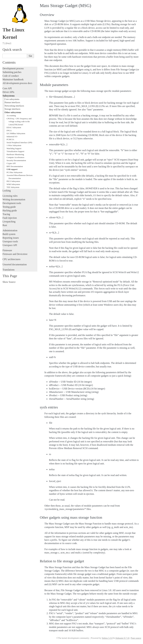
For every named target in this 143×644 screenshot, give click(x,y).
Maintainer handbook (13, 79)
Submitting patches (12, 72)
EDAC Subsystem (14, 127)
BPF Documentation (15, 166)
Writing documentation (14, 199)
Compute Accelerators (15, 157)
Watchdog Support (14, 148)
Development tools (12, 203)
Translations (8, 270)
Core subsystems (12, 99)
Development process (13, 68)
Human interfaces (12, 102)
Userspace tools (10, 241)
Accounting (11, 115)
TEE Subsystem (13, 187)
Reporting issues (11, 238)
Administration (10, 230)
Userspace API (10, 245)
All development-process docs (17, 83)
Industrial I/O (12, 136)
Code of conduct (11, 76)
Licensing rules (10, 196)
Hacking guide (10, 211)
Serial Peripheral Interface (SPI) (19, 142)
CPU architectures (11, 259)
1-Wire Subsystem (14, 145)
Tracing (6, 214)
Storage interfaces (12, 109)
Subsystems (8, 96)
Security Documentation (16, 160)
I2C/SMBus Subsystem (16, 133)
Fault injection (10, 218)
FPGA (9, 131)
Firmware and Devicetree (15, 254)
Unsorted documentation (15, 264)
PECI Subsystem (13, 181)
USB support (12, 169)
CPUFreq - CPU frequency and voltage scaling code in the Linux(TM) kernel (19, 122)
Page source (136, 638)
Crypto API (11, 163)
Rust (5, 225)
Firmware (7, 250)
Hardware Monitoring (15, 154)
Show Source (9, 282)
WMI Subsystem (13, 184)
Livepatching (9, 222)
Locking (7, 191)
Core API (7, 88)
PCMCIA (10, 139)
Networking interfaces (14, 106)
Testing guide (9, 207)
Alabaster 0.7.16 (122, 638)
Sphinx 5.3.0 (107, 638)
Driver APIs (8, 92)
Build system (9, 234)
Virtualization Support (15, 151)
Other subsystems (13, 112)
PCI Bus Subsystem (14, 172)
